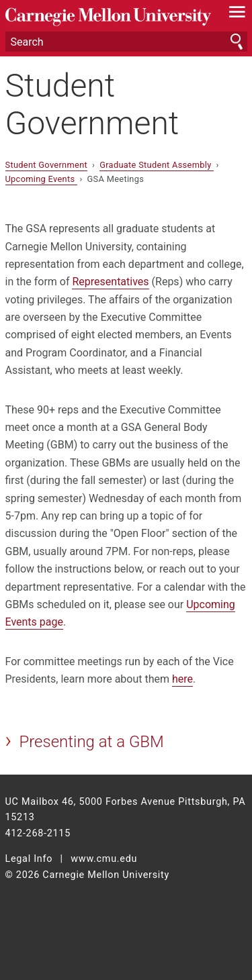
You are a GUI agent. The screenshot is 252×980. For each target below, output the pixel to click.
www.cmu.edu (104, 859)
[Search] (126, 42)
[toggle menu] (237, 15)
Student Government (92, 104)
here (182, 679)
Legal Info (29, 859)
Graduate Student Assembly (157, 165)
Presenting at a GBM (91, 742)
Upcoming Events (41, 179)
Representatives (110, 282)
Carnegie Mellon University (108, 17)
